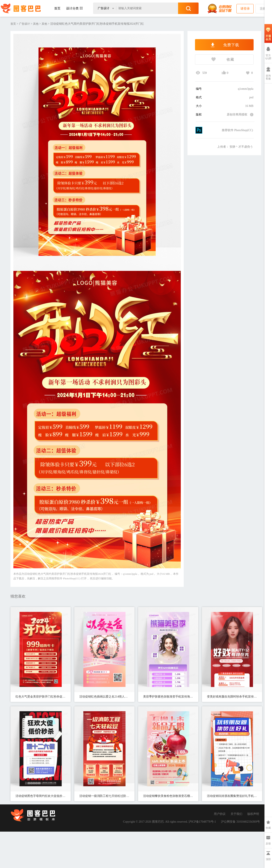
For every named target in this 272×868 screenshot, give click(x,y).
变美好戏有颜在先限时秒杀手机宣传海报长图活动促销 (232, 697)
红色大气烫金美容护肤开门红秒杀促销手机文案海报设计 (41, 697)
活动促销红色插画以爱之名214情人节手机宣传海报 (104, 697)
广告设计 (24, 24)
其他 (36, 24)
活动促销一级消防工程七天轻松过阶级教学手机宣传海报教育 (104, 796)
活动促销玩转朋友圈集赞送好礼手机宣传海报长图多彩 (232, 796)
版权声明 (253, 814)
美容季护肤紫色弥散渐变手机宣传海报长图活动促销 (168, 697)
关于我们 (236, 814)
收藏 (215, 60)
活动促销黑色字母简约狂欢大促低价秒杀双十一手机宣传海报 (41, 796)
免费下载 (224, 45)
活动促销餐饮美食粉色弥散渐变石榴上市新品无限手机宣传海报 (168, 796)
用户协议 (220, 814)
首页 (57, 8)
